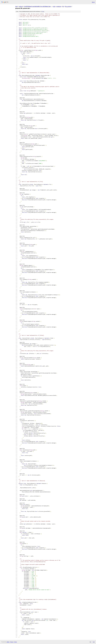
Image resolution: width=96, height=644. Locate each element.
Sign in (93, 2)
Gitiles (8, 642)
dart (17, 6)
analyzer (59, 6)
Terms (15, 642)
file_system (68, 6)
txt (90, 642)
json (94, 642)
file (43, 12)
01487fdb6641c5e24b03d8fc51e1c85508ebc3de (37, 6)
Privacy (12, 642)
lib (63, 6)
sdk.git (21, 6)
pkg (54, 6)
